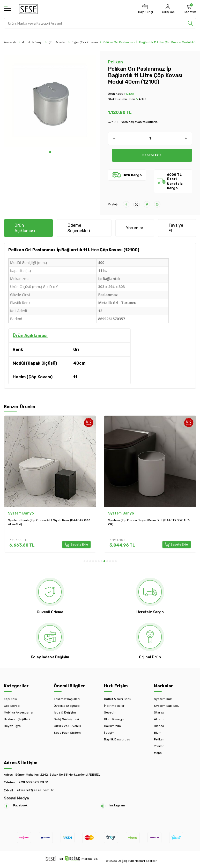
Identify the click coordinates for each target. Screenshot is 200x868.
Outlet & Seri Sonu (118, 699)
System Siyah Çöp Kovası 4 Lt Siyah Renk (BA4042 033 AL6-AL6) (49, 522)
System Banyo (21, 513)
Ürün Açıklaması (25, 228)
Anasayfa (10, 42)
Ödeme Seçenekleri (79, 228)
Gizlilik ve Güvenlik (67, 726)
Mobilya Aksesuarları (19, 712)
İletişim (109, 733)
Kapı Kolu (10, 699)
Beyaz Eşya (12, 726)
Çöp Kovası (12, 706)
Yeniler (159, 746)
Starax (159, 712)
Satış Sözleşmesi (66, 719)
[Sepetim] (189, 9)
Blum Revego (114, 719)
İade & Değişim (65, 712)
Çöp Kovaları (57, 42)
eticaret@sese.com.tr (35, 790)
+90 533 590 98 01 (34, 782)
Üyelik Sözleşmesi (67, 706)
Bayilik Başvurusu (117, 739)
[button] (50, 152)
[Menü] (7, 9)
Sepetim (110, 712)
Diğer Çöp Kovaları (85, 42)
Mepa (158, 753)
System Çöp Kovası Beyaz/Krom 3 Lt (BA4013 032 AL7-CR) (149, 522)
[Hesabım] (168, 9)
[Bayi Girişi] (145, 9)
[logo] (28, 9)
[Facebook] (7, 806)
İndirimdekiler (114, 706)
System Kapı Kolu (167, 706)
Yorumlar (135, 228)
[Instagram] (103, 806)
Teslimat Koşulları (67, 699)
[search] (190, 23)
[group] (50, 101)
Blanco (159, 726)
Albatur (159, 719)
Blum (158, 733)
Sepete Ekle (152, 155)
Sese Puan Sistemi (68, 733)
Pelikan (115, 62)
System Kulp (163, 699)
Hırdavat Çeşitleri (17, 719)
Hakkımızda (112, 726)
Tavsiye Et (176, 228)
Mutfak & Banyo (32, 42)
